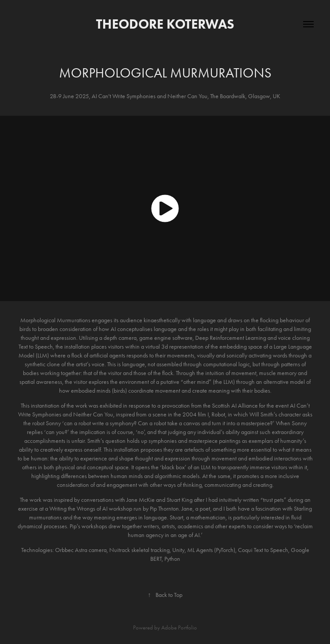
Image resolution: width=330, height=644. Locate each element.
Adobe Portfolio (179, 627)
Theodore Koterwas (165, 24)
